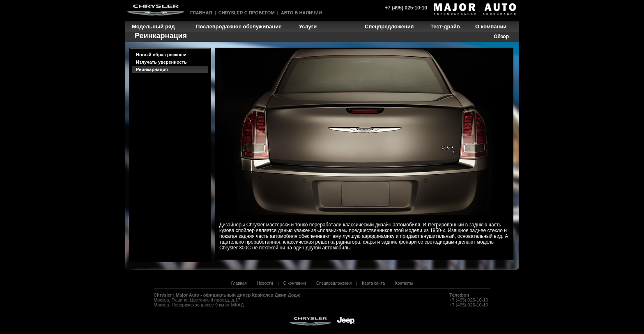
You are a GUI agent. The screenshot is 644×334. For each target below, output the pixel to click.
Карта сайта (373, 283)
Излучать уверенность (161, 62)
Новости (265, 283)
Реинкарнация (152, 69)
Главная (201, 13)
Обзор (501, 37)
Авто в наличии (301, 13)
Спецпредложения (334, 283)
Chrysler (163, 295)
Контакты (404, 283)
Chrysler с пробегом (247, 13)
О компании (295, 283)
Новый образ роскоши (161, 55)
